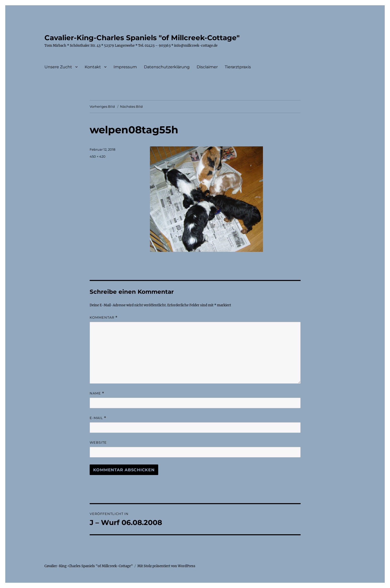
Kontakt (93, 67)
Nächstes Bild (131, 106)
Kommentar (104, 317)
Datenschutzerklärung (167, 67)
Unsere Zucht (58, 67)
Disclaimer (207, 67)
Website (98, 442)
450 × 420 (98, 156)
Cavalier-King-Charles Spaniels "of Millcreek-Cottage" (142, 38)
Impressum (125, 67)
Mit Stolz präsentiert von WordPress (166, 566)
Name (97, 393)
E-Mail (98, 418)
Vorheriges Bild (102, 106)
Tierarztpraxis (238, 67)
